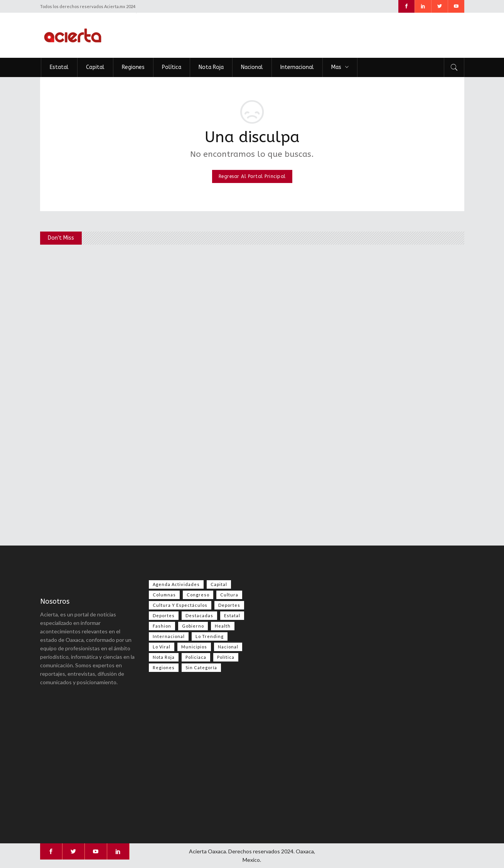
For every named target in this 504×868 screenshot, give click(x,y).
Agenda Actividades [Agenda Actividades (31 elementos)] (176, 584)
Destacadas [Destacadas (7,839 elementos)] (199, 615)
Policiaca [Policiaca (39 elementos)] (196, 657)
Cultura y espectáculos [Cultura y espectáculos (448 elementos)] (180, 605)
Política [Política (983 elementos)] (226, 657)
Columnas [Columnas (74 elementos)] (164, 595)
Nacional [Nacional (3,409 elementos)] (228, 647)
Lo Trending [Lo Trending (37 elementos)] (210, 636)
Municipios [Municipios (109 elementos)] (194, 647)
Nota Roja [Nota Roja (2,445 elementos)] (164, 657)
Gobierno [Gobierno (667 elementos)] (193, 626)
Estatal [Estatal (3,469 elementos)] (232, 615)
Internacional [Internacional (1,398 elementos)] (169, 636)
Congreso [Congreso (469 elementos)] (198, 595)
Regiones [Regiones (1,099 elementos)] (164, 667)
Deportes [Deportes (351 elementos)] (164, 615)
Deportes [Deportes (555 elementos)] (229, 605)
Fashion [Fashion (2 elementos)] (162, 626)
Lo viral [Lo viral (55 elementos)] (162, 647)
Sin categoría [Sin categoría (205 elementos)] (201, 667)
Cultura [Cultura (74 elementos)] (229, 595)
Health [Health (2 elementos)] (223, 626)
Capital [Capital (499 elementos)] (219, 584)
